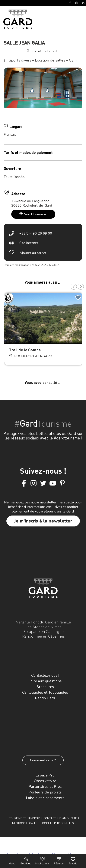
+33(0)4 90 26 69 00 (36, 233)
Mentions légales (25, 823)
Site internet (29, 243)
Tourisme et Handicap (24, 818)
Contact (50, 818)
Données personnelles (57, 823)
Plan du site (68, 818)
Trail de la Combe (25, 350)
